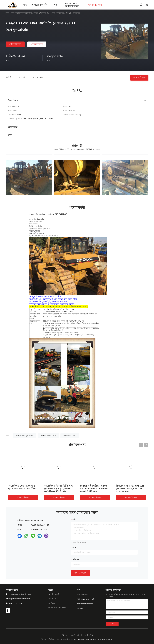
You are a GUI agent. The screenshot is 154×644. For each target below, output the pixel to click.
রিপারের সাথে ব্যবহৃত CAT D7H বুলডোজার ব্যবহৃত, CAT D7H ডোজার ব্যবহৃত (130, 489)
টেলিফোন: (76, 559)
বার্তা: (74, 519)
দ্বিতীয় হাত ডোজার (70, 436)
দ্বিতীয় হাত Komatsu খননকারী (86, 599)
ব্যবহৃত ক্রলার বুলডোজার (25, 436)
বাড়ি (7, 13)
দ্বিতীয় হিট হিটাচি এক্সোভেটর (85, 604)
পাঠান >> (112, 624)
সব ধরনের (80, 608)
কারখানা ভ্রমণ (52, 599)
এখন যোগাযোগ (80, 573)
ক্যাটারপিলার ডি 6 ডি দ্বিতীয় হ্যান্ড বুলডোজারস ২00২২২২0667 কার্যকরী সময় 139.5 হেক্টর (58, 489)
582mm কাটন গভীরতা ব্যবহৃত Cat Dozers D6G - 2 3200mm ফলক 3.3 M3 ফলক (94, 489)
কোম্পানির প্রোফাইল (54, 594)
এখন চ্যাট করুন (15, 44)
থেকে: (74, 547)
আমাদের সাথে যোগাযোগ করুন (57, 608)
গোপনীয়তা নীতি (88, 635)
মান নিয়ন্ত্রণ (52, 603)
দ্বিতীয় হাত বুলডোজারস (24, 13)
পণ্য (12, 13)
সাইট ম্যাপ (64, 635)
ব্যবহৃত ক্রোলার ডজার (48, 436)
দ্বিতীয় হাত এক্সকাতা (83, 594)
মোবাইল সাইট (75, 635)
